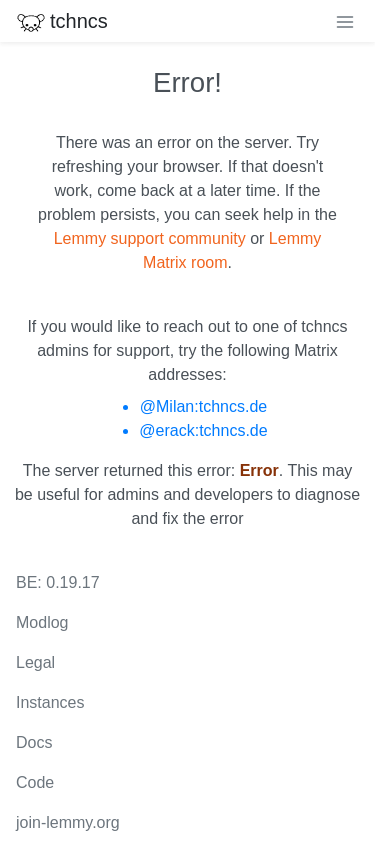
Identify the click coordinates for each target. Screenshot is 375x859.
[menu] (345, 21)
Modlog (42, 622)
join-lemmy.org (68, 822)
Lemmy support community (150, 238)
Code (35, 782)
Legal (35, 662)
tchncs (62, 21)
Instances (50, 702)
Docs (34, 742)
